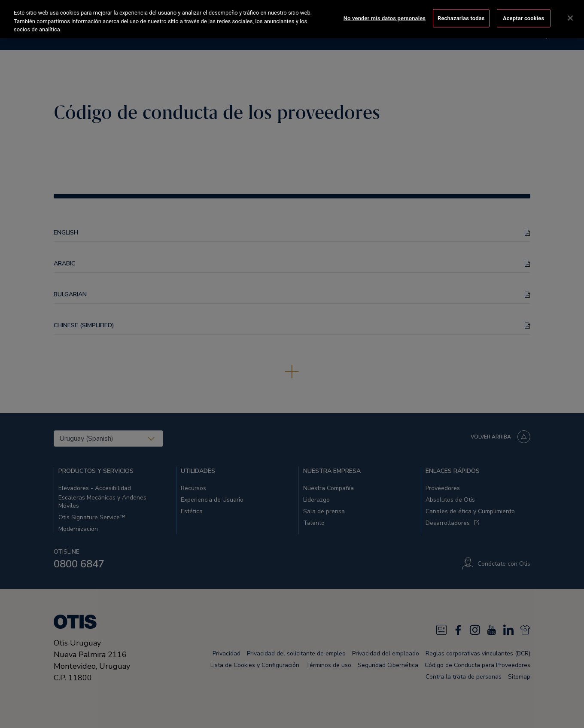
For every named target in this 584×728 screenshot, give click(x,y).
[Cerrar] (570, 17)
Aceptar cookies (523, 17)
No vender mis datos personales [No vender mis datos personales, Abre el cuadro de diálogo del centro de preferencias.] (385, 17)
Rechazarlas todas (461, 17)
